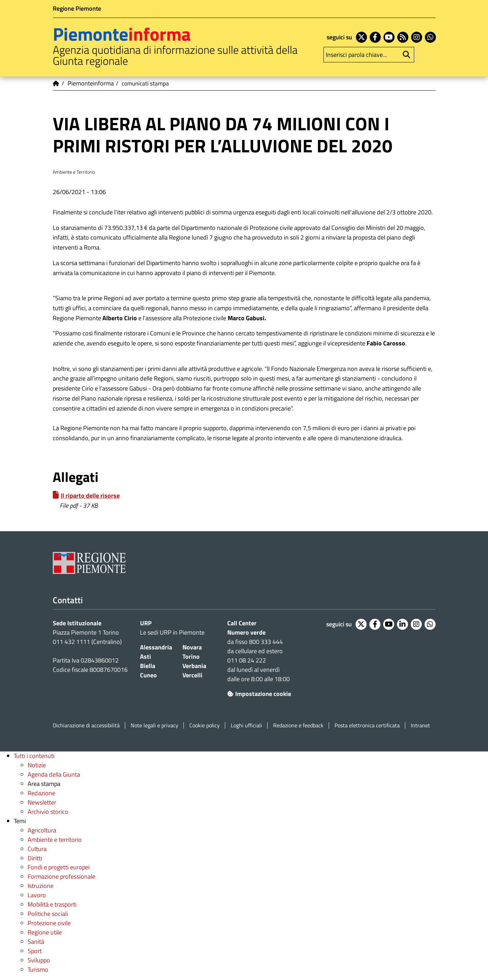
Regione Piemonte (77, 8)
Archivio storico (48, 812)
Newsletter (42, 802)
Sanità (36, 942)
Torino (191, 656)
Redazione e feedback (298, 725)
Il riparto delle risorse (90, 496)
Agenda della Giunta (54, 774)
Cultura (37, 849)
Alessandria (156, 647)
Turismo (38, 969)
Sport (35, 951)
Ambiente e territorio (55, 840)
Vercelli (192, 675)
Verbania (194, 666)
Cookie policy (205, 725)
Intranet (420, 725)
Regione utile (45, 932)
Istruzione (41, 886)
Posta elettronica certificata (367, 725)
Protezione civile (49, 923)
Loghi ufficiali (246, 725)
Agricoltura (42, 830)
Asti (146, 656)
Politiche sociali (48, 914)
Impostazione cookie (259, 694)
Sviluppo (39, 960)
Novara (192, 647)
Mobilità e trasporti (52, 904)
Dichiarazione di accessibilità (86, 725)
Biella (148, 666)
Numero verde (246, 632)
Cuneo (148, 675)
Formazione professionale (61, 876)
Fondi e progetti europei (59, 867)
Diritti (35, 858)
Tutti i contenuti (34, 756)
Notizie (37, 765)
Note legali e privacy (155, 725)
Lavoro (37, 895)
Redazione (41, 793)
